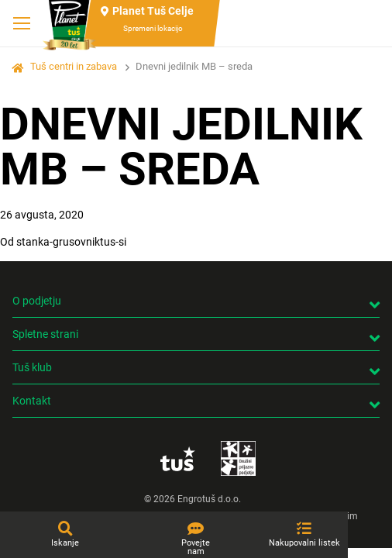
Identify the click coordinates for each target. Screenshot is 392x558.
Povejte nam (196, 547)
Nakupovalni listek (304, 543)
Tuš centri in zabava (74, 66)
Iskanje (65, 543)
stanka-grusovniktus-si (71, 242)
